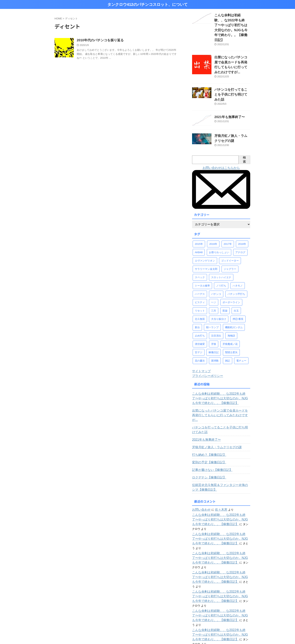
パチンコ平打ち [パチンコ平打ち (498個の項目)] (236, 270)
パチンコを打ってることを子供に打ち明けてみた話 (221, 401)
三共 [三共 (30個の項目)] (214, 286)
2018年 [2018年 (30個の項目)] (242, 220)
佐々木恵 (218, 481)
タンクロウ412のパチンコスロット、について (147, 4)
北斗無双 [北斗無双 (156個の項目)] (200, 295)
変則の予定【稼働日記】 (207, 433)
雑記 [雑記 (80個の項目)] (228, 336)
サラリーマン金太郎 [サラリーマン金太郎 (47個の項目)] (206, 245)
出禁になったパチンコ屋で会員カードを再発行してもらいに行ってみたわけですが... (232, 49)
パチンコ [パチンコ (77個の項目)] (216, 270)
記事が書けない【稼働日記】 (210, 441)
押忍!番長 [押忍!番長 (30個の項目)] (238, 295)
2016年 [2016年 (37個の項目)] (213, 220)
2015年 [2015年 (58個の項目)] (199, 220)
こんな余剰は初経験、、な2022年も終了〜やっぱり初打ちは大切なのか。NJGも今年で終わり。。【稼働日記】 (221, 374)
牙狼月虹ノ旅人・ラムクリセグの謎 (214, 418)
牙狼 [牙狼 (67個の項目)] (214, 320)
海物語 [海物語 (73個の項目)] (231, 311)
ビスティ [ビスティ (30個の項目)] (200, 278)
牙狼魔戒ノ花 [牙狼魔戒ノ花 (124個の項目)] (230, 320)
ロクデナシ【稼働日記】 (207, 449)
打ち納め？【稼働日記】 (207, 426)
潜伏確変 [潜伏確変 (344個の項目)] (200, 320)
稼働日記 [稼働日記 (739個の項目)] (214, 328)
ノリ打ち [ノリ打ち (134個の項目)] (221, 261)
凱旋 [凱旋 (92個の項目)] (225, 286)
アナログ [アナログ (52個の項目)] (240, 228)
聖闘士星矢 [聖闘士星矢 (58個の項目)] (231, 328)
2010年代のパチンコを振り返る (99, 40)
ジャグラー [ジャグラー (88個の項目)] (230, 245)
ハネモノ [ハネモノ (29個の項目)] (238, 261)
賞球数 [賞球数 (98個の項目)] (215, 336)
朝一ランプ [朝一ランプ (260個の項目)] (212, 303)
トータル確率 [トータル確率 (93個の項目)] (202, 261)
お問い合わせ (200, 481)
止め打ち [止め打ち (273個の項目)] (200, 311)
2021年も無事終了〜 (227, 93)
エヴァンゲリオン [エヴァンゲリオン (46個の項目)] (205, 236)
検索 (244, 135)
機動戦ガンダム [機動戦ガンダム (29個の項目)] (234, 303)
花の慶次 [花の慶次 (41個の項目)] (200, 336)
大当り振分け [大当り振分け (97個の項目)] (219, 295)
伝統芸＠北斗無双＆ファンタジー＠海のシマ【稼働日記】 (219, 458)
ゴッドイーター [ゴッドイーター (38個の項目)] (230, 236)
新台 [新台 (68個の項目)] (197, 303)
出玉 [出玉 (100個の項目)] (236, 286)
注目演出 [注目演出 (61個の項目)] (216, 311)
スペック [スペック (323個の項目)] (200, 253)
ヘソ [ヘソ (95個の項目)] (214, 278)
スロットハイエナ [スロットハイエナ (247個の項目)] (221, 253)
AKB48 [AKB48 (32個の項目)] (199, 228)
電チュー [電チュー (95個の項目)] (241, 336)
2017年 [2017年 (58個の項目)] (228, 220)
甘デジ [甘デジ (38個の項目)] (199, 328)
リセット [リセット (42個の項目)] (200, 286)
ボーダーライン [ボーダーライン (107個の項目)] (231, 278)
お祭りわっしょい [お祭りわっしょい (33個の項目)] (219, 228)
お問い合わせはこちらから (221, 144)
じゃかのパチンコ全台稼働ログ (215, 612)
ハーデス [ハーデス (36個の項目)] (200, 270)
